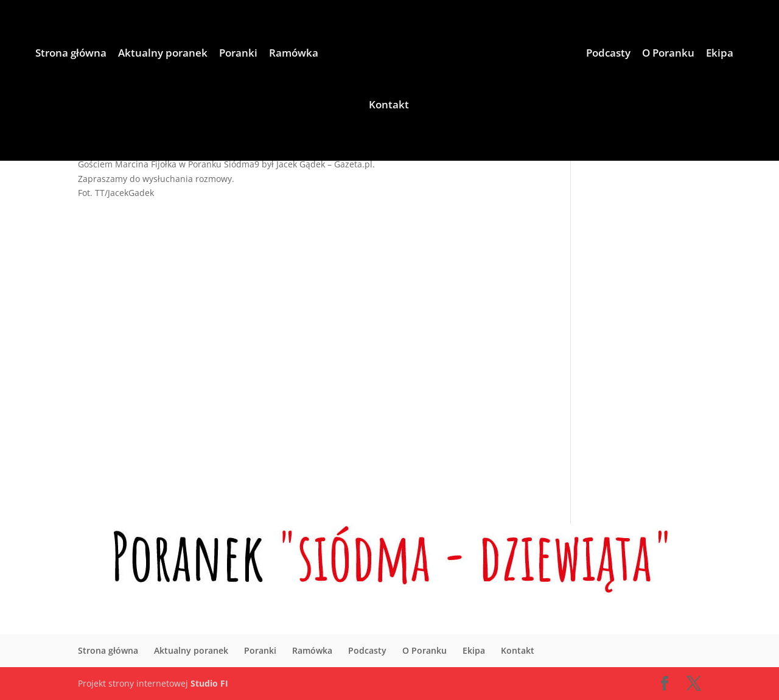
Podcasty (608, 54)
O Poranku (668, 54)
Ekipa (720, 54)
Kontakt (389, 106)
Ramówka (294, 54)
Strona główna (71, 54)
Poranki (238, 54)
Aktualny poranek (163, 54)
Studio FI (209, 683)
